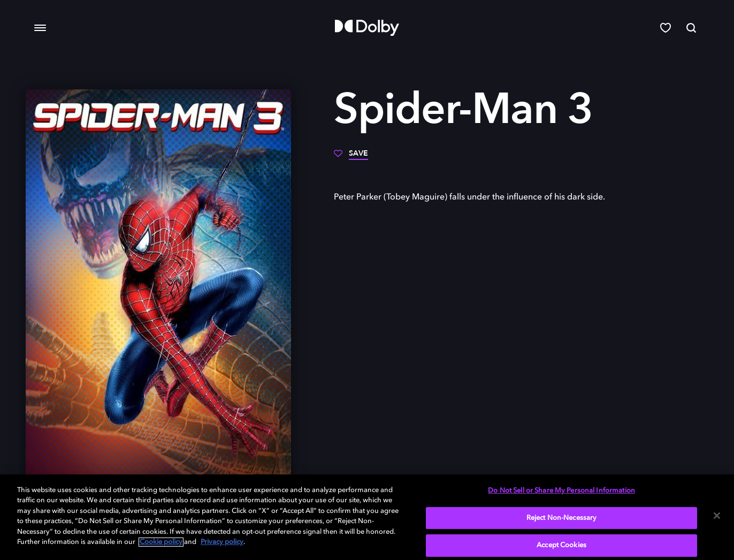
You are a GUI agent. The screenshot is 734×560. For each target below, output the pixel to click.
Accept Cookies (561, 545)
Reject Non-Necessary (562, 518)
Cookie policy (161, 542)
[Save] (351, 157)
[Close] (717, 516)
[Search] (691, 28)
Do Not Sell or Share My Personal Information (561, 491)
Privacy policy (222, 542)
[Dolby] (367, 28)
